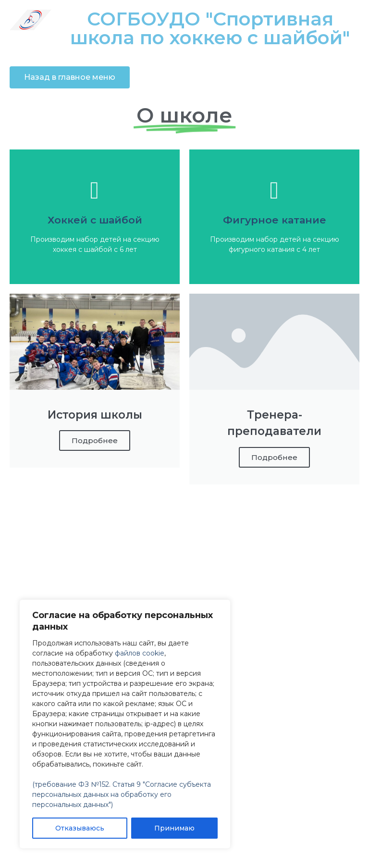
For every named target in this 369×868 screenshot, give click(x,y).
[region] (125, 724)
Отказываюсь (80, 828)
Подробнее (95, 440)
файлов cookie (140, 653)
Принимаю (174, 828)
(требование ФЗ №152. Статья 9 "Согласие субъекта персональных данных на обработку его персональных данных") (122, 794)
